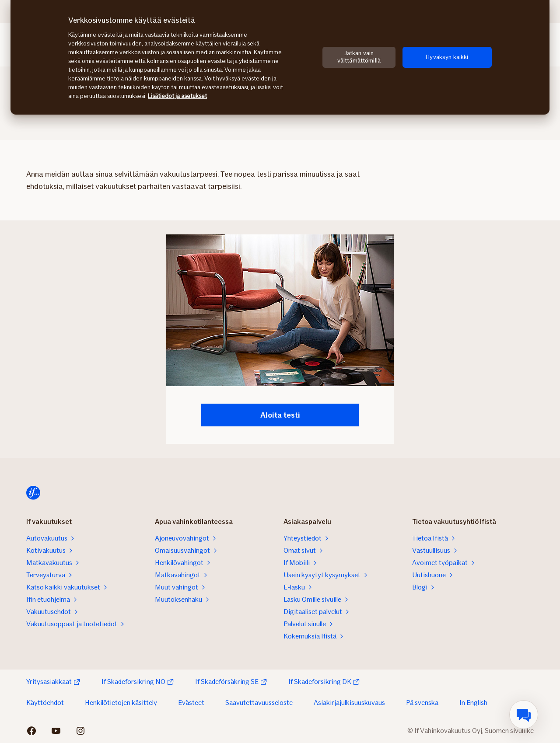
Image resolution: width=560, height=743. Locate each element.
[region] (280, 57)
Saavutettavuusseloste (259, 703)
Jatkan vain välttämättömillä (359, 57)
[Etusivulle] (33, 493)
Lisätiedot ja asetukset (177, 96)
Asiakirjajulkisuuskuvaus (349, 703)
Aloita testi (280, 415)
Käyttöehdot (45, 703)
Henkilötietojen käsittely (121, 703)
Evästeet (191, 703)
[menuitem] (524, 715)
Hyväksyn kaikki (447, 57)
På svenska (422, 703)
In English (473, 703)
